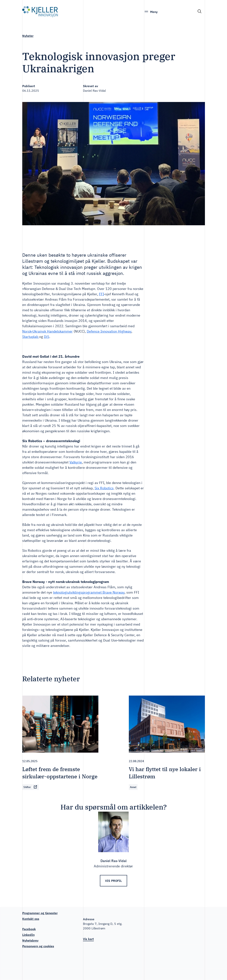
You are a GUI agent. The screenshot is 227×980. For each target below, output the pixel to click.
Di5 (47, 337)
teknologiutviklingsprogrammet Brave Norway (89, 592)
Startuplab (31, 337)
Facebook (29, 929)
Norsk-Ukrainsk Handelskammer (47, 331)
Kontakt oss (31, 919)
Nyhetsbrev (30, 940)
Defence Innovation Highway (109, 331)
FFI (101, 294)
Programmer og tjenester (40, 913)
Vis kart (88, 939)
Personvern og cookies (38, 946)
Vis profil (113, 881)
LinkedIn (28, 935)
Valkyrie (76, 462)
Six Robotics (104, 488)
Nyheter (28, 36)
